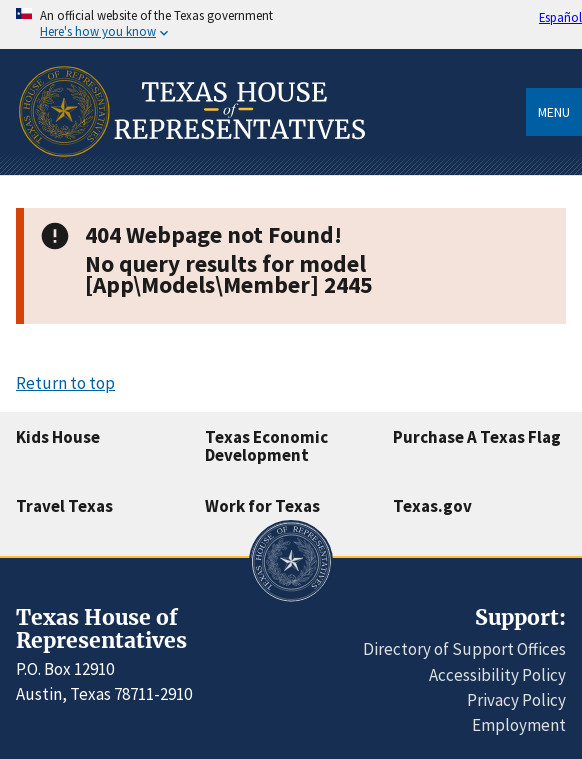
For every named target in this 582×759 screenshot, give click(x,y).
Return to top (65, 383)
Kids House (58, 437)
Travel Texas (64, 506)
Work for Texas (262, 506)
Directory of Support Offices (464, 649)
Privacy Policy (516, 700)
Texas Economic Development (266, 446)
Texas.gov (432, 506)
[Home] (190, 168)
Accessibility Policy (497, 675)
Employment (519, 725)
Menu (554, 112)
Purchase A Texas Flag (477, 437)
